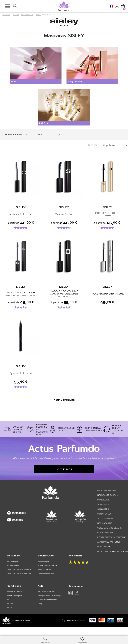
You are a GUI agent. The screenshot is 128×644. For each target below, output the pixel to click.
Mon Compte (43, 570)
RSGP (10, 616)
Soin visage (103, 513)
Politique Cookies (15, 600)
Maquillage (103, 508)
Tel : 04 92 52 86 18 (46, 600)
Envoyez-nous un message (50, 604)
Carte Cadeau (13, 574)
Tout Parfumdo (106, 527)
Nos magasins (105, 532)
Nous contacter (44, 578)
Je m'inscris (64, 477)
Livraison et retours (46, 582)
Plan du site (104, 555)
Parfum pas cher (106, 499)
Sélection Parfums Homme (19, 578)
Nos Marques (13, 570)
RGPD (10, 612)
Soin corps (103, 518)
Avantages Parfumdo (109, 550)
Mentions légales (15, 604)
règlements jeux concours (112, 546)
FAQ (40, 612)
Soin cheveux (104, 522)
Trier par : (93, 153)
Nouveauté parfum (108, 503)
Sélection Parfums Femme (19, 582)
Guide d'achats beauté (109, 536)
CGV (9, 608)
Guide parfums (105, 541)
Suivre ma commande (48, 574)
